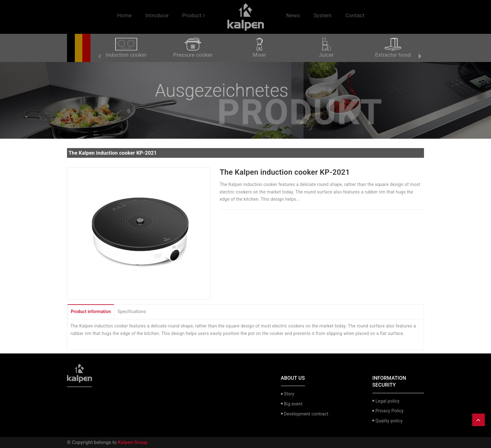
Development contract (306, 414)
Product (194, 15)
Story (289, 394)
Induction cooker (126, 48)
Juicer (326, 48)
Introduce (157, 15)
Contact (355, 15)
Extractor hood (393, 48)
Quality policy (389, 421)
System (323, 15)
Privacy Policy (390, 411)
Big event (293, 404)
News (293, 15)
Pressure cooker (193, 48)
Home (124, 15)
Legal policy (388, 401)
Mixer (259, 48)
